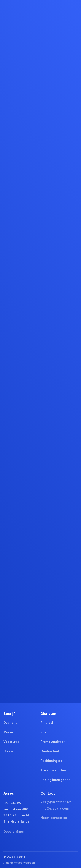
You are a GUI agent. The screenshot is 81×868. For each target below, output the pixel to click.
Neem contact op (54, 818)
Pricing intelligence (56, 780)
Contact (10, 751)
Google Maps (14, 832)
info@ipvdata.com (55, 808)
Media (8, 732)
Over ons (10, 723)
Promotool (48, 732)
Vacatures (11, 742)
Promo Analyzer (53, 742)
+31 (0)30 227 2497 (56, 802)
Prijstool (47, 723)
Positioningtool (52, 761)
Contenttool (50, 751)
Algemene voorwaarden (19, 863)
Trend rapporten (53, 770)
